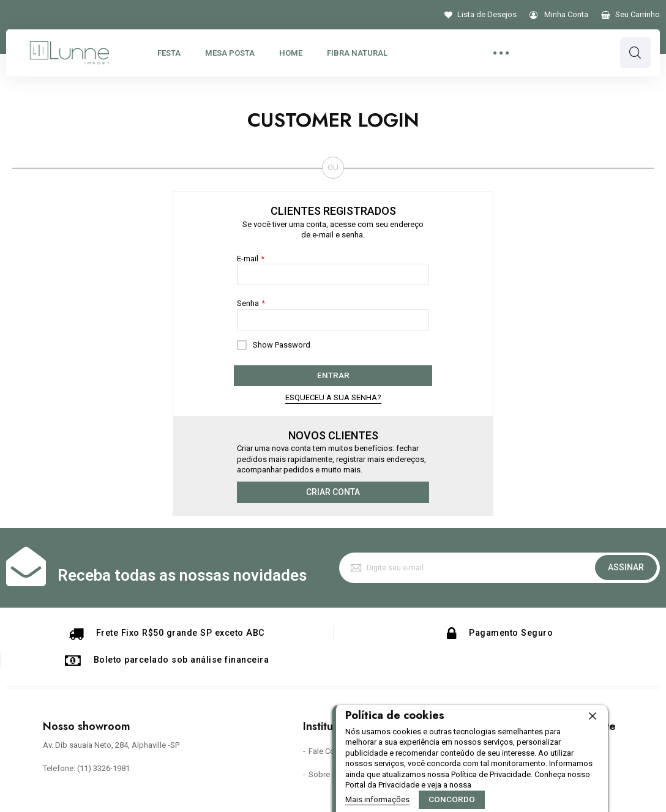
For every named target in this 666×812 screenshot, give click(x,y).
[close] (593, 717)
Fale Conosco (333, 751)
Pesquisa (635, 53)
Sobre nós (327, 774)
